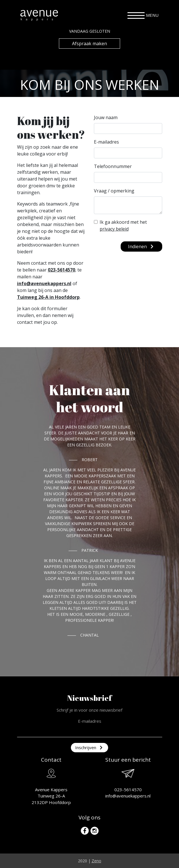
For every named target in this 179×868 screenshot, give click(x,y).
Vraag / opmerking (114, 191)
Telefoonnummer (113, 166)
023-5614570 (61, 270)
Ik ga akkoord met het (123, 225)
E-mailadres (106, 142)
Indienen (141, 246)
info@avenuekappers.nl (44, 283)
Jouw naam (106, 117)
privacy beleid (114, 229)
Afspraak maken (89, 43)
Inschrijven (89, 747)
